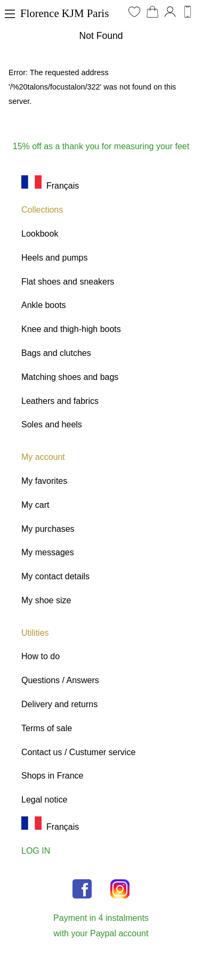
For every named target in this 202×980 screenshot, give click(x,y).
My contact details (55, 576)
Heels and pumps (55, 258)
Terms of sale (47, 728)
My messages (48, 552)
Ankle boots (44, 305)
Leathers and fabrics (60, 401)
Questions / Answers (60, 680)
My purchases (48, 529)
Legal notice (44, 800)
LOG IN (36, 851)
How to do (41, 656)
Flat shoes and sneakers (68, 282)
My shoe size (46, 600)
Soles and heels (52, 424)
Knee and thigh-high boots (71, 329)
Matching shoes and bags (70, 377)
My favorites (44, 481)
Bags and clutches (56, 353)
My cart (35, 505)
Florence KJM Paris (64, 13)
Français (50, 186)
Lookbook (40, 234)
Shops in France (52, 776)
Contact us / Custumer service (78, 752)
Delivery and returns (59, 704)
